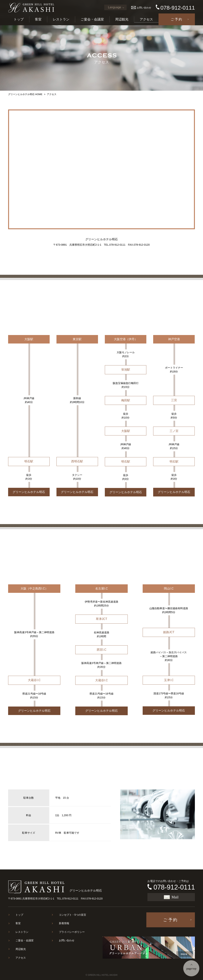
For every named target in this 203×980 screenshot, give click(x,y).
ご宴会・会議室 (92, 19)
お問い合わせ (141, 8)
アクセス (146, 19)
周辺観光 (122, 19)
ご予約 (177, 19)
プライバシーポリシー (72, 932)
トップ (19, 19)
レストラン (61, 19)
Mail (171, 897)
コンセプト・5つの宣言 (73, 915)
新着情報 (64, 923)
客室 (38, 19)
